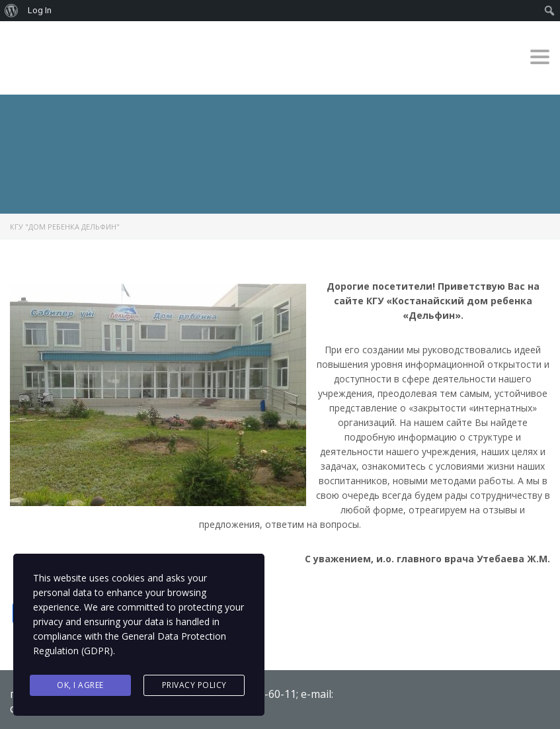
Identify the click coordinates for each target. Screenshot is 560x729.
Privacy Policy (194, 685)
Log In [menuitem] (40, 10)
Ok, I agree (80, 685)
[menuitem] (12, 11)
